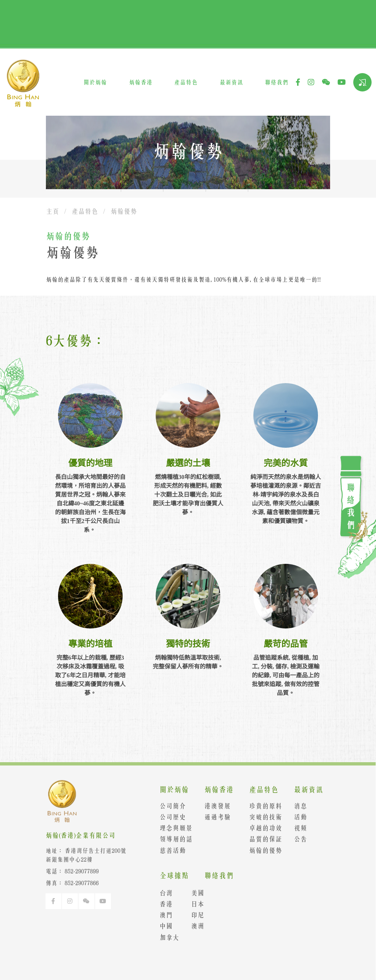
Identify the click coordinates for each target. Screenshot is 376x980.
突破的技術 (261, 817)
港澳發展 (213, 806)
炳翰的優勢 (261, 850)
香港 (162, 904)
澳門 (162, 915)
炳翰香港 (141, 82)
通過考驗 (213, 817)
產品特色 (186, 82)
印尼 (193, 915)
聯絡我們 (276, 82)
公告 (296, 839)
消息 (296, 806)
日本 (193, 904)
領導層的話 (171, 839)
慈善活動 (168, 850)
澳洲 (193, 926)
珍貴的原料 (261, 806)
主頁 (53, 211)
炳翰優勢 (124, 211)
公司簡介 (168, 806)
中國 (162, 926)
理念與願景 (171, 828)
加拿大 (165, 937)
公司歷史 (168, 817)
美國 (193, 893)
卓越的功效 (261, 828)
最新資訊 (231, 82)
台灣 (162, 893)
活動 (296, 817)
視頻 (296, 828)
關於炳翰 (95, 82)
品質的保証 (261, 839)
